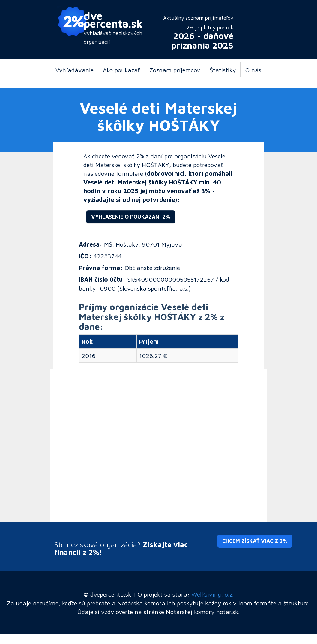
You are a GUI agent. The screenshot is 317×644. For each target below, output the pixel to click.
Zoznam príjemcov (175, 70)
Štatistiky (223, 70)
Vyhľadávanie (75, 70)
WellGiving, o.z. (212, 594)
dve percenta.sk (113, 19)
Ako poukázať (121, 70)
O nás (253, 70)
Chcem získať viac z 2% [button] (255, 541)
